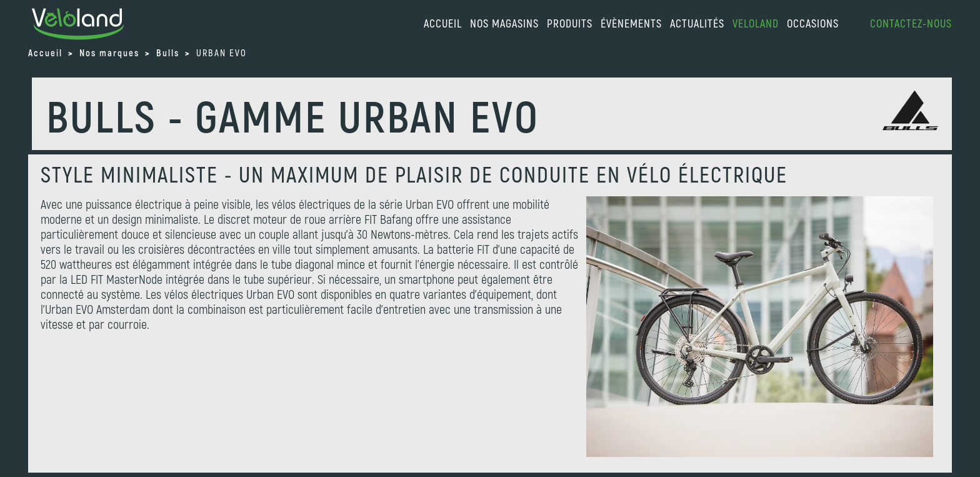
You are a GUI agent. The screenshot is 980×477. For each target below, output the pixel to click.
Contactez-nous (911, 23)
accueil (443, 23)
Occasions (813, 23)
